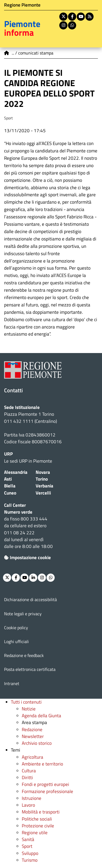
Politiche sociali (37, 819)
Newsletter (33, 736)
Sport (27, 846)
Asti (8, 479)
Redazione (32, 730)
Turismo (30, 860)
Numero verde (18, 512)
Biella (10, 486)
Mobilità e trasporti (41, 812)
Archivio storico (37, 743)
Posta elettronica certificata (30, 669)
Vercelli (43, 493)
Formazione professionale (47, 791)
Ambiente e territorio (42, 764)
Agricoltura (33, 757)
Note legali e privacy (23, 614)
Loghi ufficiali (16, 641)
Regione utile (35, 833)
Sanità (28, 839)
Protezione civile (38, 826)
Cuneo (10, 493)
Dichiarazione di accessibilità (30, 599)
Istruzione (32, 798)
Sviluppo (30, 853)
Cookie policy (16, 628)
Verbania (44, 486)
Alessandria (16, 472)
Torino (42, 479)
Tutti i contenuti (26, 702)
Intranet (12, 683)
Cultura (29, 771)
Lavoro (28, 805)
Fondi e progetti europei (45, 784)
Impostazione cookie (27, 557)
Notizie (29, 709)
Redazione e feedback (24, 655)
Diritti (27, 777)
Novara (43, 472)
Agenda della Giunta (41, 716)
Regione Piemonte (22, 5)
